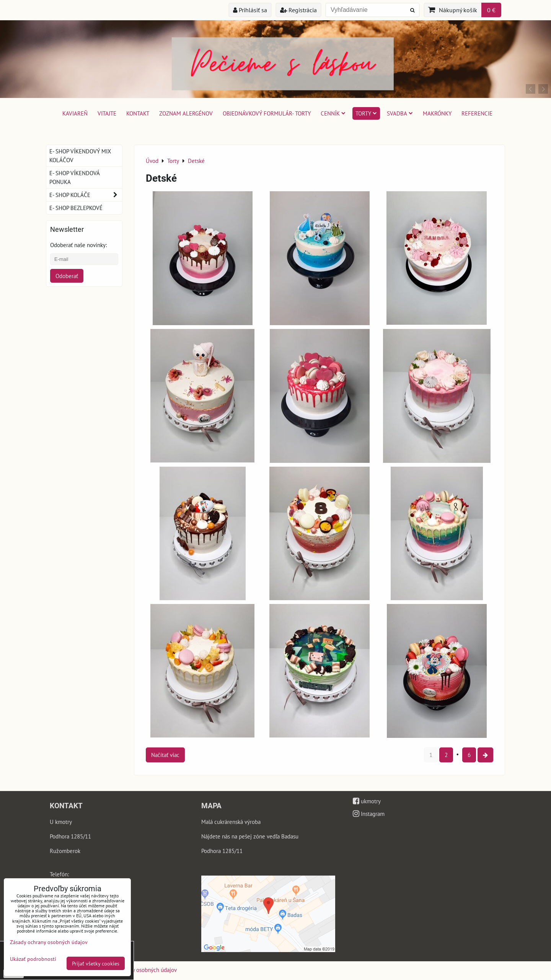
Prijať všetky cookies (96, 963)
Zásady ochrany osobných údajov (138, 970)
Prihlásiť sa (250, 10)
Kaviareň (75, 113)
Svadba (400, 113)
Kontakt (138, 113)
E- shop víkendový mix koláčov (80, 155)
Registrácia (298, 10)
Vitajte (107, 113)
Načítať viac (165, 755)
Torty (366, 113)
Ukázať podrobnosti (33, 959)
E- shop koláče (86, 195)
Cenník (333, 113)
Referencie (477, 113)
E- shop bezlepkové (76, 208)
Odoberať (67, 276)
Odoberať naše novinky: (78, 245)
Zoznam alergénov (186, 113)
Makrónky (437, 113)
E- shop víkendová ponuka (75, 177)
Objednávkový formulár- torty (267, 113)
